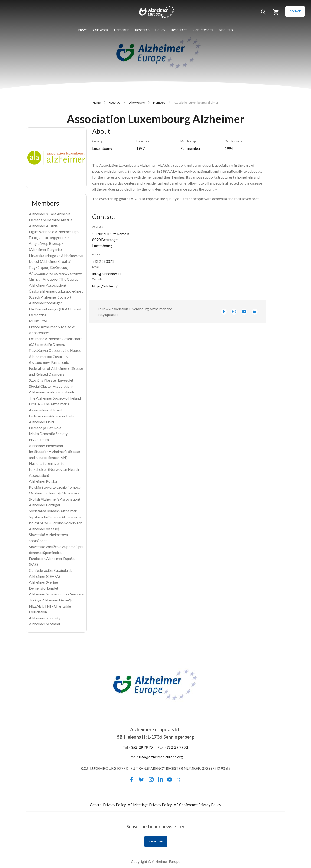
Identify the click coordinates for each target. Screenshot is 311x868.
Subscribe (156, 841)
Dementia (122, 30)
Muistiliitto (38, 321)
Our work (101, 30)
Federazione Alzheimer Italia (52, 416)
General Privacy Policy (108, 805)
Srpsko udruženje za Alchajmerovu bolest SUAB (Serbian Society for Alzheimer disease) (56, 523)
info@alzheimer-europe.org (161, 757)
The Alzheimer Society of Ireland (55, 398)
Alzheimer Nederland (46, 446)
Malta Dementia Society (48, 434)
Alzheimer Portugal (44, 505)
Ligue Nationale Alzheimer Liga (54, 232)
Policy (160, 30)
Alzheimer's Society (45, 618)
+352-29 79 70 (141, 747)
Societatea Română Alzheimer (53, 511)
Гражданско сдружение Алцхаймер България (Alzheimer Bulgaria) (49, 244)
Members (159, 102)
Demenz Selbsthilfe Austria (51, 220)
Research (142, 30)
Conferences (203, 30)
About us (226, 30)
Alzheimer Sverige (43, 582)
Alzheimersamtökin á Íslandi (51, 392)
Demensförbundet (44, 588)
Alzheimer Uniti (41, 422)
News (83, 30)
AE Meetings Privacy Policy (150, 805)
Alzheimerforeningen (46, 303)
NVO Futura (39, 440)
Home (97, 102)
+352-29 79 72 (176, 747)
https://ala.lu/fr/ (105, 286)
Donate (295, 11)
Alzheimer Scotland (44, 624)
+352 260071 (103, 261)
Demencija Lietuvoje (45, 428)
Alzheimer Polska (43, 481)
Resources (179, 30)
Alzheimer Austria (43, 226)
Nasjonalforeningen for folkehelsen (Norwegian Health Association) (54, 469)
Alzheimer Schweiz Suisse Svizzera (56, 594)
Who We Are (137, 102)
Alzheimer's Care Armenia (50, 214)
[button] (263, 14)
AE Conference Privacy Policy (197, 805)
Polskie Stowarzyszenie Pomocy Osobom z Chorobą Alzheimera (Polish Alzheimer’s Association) (55, 493)
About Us (115, 102)
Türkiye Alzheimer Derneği (50, 600)
